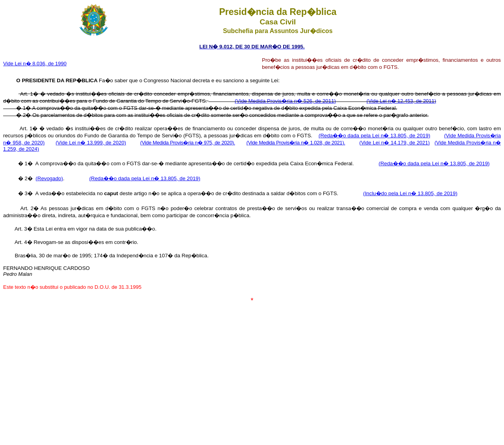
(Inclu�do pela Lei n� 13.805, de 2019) (410, 193)
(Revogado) (49, 178)
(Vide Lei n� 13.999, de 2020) (91, 143)
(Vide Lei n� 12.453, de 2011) (401, 101)
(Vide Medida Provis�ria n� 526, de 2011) (285, 101)
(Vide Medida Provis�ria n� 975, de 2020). (188, 143)
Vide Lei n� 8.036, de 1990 (35, 64)
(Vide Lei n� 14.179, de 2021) (395, 143)
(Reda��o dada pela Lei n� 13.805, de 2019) (374, 136)
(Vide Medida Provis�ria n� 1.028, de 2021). (296, 143)
